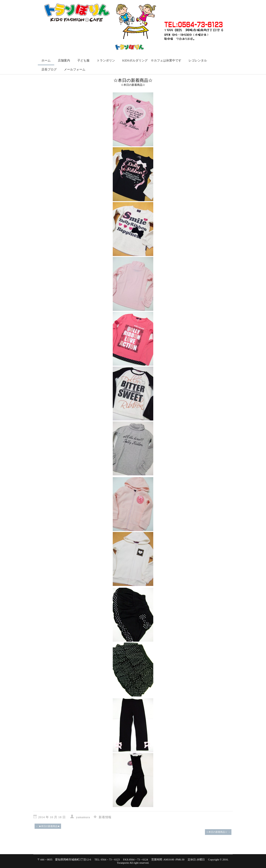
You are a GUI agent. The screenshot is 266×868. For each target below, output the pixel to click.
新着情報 (105, 817)
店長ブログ (49, 69)
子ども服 (83, 60)
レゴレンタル (198, 60)
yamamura (83, 817)
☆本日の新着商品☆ (218, 832)
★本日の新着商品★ (48, 826)
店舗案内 (64, 60)
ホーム (46, 60)
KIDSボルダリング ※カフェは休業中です (152, 60)
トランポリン (106, 60)
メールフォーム (75, 69)
